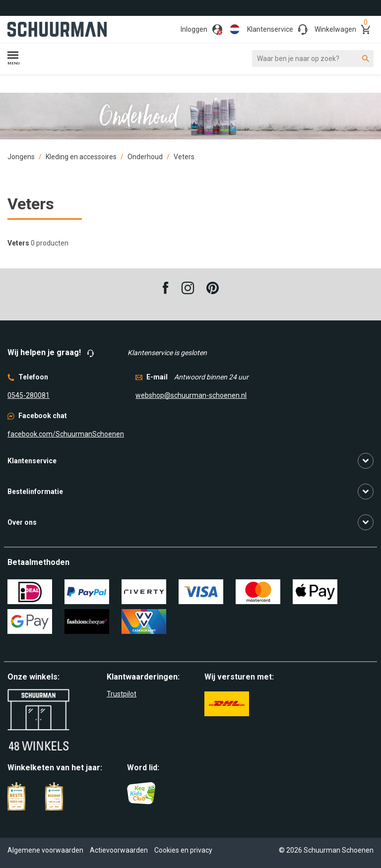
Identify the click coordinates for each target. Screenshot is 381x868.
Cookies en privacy (183, 850)
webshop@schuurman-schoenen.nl (191, 395)
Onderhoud (145, 157)
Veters (184, 157)
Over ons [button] (22, 522)
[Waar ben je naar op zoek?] (313, 59)
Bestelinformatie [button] (35, 492)
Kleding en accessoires (81, 157)
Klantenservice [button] (32, 461)
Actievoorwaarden (119, 850)
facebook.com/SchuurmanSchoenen (66, 434)
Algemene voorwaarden (45, 850)
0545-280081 (29, 395)
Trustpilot (122, 694)
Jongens (21, 157)
